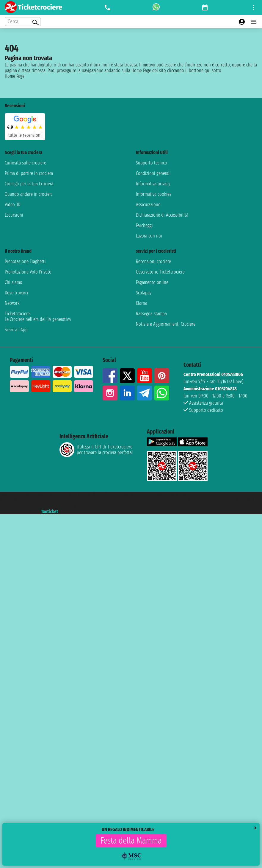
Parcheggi (144, 225)
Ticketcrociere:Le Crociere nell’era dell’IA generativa (38, 316)
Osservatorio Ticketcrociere (160, 272)
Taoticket (50, 511)
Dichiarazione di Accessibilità (162, 215)
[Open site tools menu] (254, 7)
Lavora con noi (149, 236)
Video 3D (12, 205)
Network (12, 303)
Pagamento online (152, 282)
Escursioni (14, 215)
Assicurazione (148, 205)
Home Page (15, 76)
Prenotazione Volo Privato (28, 272)
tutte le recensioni (25, 135)
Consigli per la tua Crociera (29, 184)
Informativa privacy (153, 184)
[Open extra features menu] (23, 22)
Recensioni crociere (153, 261)
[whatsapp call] (156, 7)
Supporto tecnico (152, 163)
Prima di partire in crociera (29, 173)
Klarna (142, 303)
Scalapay (144, 293)
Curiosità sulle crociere (25, 163)
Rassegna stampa (151, 314)
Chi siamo (14, 282)
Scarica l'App (16, 330)
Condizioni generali (153, 173)
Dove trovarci (17, 293)
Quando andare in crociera (29, 194)
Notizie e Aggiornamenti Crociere (166, 324)
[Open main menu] (254, 22)
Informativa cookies (154, 194)
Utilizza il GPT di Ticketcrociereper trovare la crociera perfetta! (96, 450)
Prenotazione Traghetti (25, 261)
